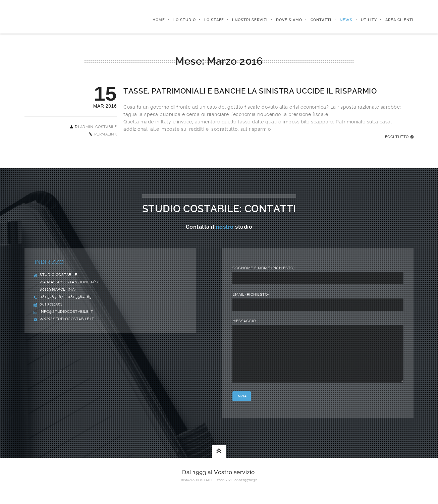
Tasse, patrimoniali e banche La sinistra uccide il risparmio (250, 91)
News (346, 20)
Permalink (106, 134)
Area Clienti (399, 20)
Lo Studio (185, 20)
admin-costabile (99, 127)
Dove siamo (289, 20)
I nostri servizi (250, 20)
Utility (369, 20)
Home (159, 20)
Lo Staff (214, 20)
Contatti (321, 20)
